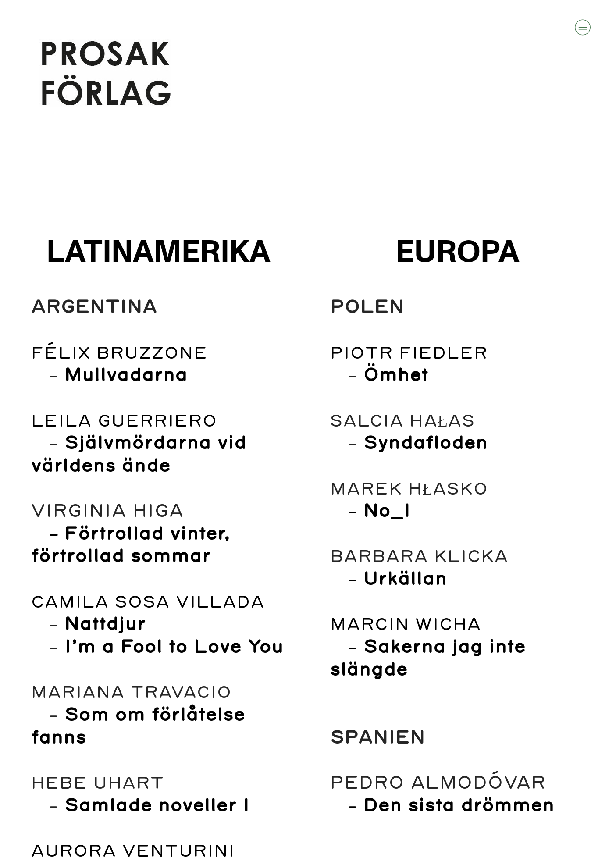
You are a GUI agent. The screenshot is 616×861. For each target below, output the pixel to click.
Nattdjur (105, 624)
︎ (583, 27)
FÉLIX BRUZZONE (119, 354)
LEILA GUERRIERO (124, 422)
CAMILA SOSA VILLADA (148, 603)
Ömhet (395, 375)
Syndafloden (425, 443)
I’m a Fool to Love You (174, 647)
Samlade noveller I (157, 806)
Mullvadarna (126, 375)
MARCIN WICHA (405, 625)
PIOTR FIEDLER (409, 354)
